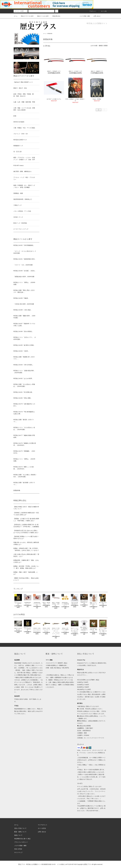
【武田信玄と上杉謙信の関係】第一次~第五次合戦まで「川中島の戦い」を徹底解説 (26, 526)
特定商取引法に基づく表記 (22, 839)
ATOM (20, 849)
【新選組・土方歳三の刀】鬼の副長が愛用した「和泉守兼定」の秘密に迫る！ (26, 520)
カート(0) (103, 11)
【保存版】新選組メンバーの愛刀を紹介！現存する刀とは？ (26, 537)
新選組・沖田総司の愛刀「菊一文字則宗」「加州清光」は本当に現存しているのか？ (26, 549)
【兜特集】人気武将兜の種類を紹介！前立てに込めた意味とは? (26, 514)
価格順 (101, 46)
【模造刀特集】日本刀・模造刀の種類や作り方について (26, 508)
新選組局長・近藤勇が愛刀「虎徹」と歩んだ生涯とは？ (26, 561)
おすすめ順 (94, 46)
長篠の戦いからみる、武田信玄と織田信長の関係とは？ (26, 543)
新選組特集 (50, 34)
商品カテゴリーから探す (26, 16)
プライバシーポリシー (21, 842)
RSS (16, 849)
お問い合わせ (96, 16)
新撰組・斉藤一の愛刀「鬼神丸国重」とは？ (26, 573)
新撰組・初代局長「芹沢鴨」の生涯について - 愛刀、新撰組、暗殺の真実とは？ (26, 567)
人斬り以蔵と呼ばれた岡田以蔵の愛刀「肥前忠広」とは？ (26, 555)
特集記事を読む (55, 16)
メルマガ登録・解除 (84, 16)
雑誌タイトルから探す (42, 16)
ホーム (16, 16)
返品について (18, 835)
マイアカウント (43, 825)
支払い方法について (20, 828)
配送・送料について (20, 832)
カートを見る (42, 828)
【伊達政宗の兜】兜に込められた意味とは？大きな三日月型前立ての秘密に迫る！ (26, 532)
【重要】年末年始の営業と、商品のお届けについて (26, 579)
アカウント (91, 11)
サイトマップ (18, 852)
